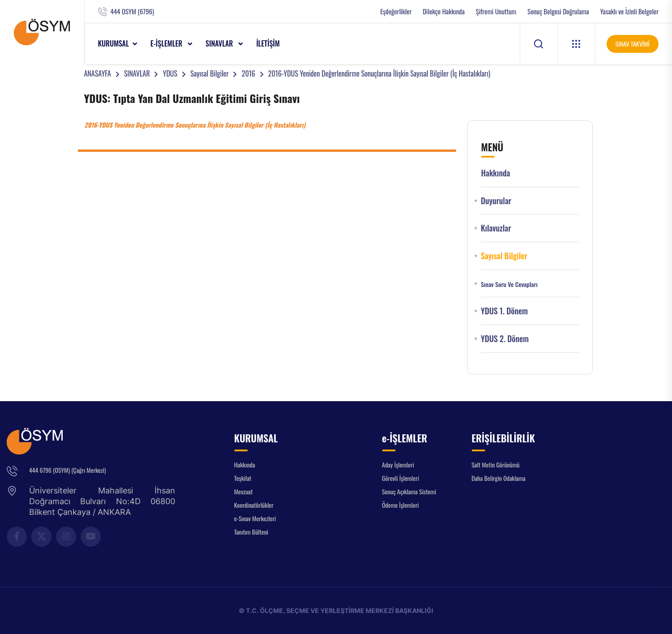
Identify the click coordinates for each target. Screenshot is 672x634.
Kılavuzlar (496, 228)
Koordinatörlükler (254, 505)
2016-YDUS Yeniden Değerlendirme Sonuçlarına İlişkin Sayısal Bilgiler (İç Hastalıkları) (379, 73)
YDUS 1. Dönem (504, 311)
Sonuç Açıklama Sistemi (409, 491)
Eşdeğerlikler (396, 11)
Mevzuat (244, 491)
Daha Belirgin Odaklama (499, 478)
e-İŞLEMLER (167, 43)
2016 (248, 73)
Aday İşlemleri (398, 465)
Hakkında (496, 173)
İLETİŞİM (268, 43)
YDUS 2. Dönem (505, 339)
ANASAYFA (98, 73)
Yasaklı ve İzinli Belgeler (629, 11)
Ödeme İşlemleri (401, 505)
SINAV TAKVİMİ (633, 44)
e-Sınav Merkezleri (255, 518)
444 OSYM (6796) (132, 11)
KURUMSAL (114, 43)
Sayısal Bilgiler (210, 73)
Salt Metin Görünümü (496, 465)
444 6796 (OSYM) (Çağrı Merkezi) (67, 470)
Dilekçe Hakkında (444, 11)
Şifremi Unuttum (496, 11)
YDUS (170, 73)
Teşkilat (243, 478)
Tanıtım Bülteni (251, 532)
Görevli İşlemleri (401, 478)
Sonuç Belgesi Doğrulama (558, 11)
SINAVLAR (220, 43)
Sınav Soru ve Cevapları (509, 284)
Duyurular (496, 201)
